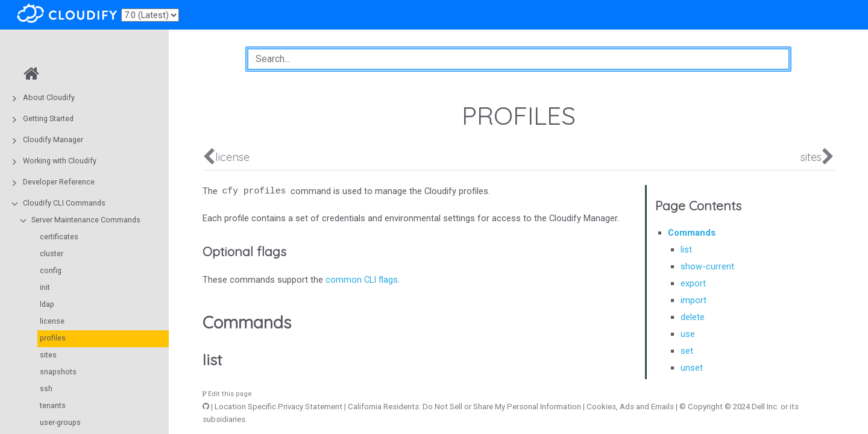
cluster (52, 253)
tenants (53, 405)
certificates (59, 237)
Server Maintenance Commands (86, 220)
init (45, 287)
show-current (707, 266)
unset (692, 368)
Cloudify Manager (53, 140)
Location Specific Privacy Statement (278, 407)
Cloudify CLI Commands (64, 203)
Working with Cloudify (60, 161)
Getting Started (48, 118)
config (51, 270)
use (688, 334)
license (52, 321)
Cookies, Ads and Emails (630, 407)
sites (48, 355)
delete (693, 317)
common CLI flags (362, 280)
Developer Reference (59, 182)
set (687, 351)
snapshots (58, 372)
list (686, 250)
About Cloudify (49, 97)
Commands (692, 233)
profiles (53, 338)
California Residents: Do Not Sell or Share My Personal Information (464, 407)
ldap (47, 304)
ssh (46, 388)
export (693, 283)
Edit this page (227, 394)
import (693, 300)
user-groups (60, 422)
